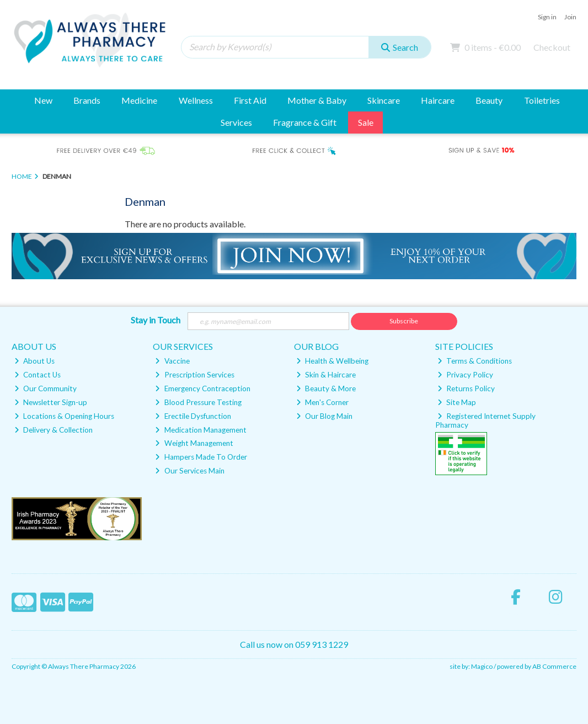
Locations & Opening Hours (64, 416)
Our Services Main (189, 471)
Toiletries (542, 100)
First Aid (250, 100)
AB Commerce (554, 666)
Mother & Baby (317, 100)
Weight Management (194, 443)
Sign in (547, 17)
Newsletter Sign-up (51, 402)
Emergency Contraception (202, 388)
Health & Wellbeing (332, 361)
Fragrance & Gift (305, 122)
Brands (87, 100)
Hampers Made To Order (201, 457)
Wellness (196, 100)
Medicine (139, 100)
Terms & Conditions (475, 361)
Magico (482, 666)
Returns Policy (466, 388)
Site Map (457, 402)
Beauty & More (326, 388)
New (43, 100)
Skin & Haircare (326, 375)
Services (236, 122)
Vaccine (172, 361)
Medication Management (201, 430)
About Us (34, 361)
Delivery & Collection (54, 430)
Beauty (489, 100)
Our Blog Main (324, 416)
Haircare (438, 100)
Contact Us (38, 375)
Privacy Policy (465, 375)
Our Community (46, 388)
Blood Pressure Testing (198, 402)
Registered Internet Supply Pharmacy (486, 420)
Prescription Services (194, 375)
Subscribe (404, 321)
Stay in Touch (156, 320)
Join (570, 17)
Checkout (552, 47)
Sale (366, 122)
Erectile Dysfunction (193, 416)
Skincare (384, 100)
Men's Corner (322, 402)
